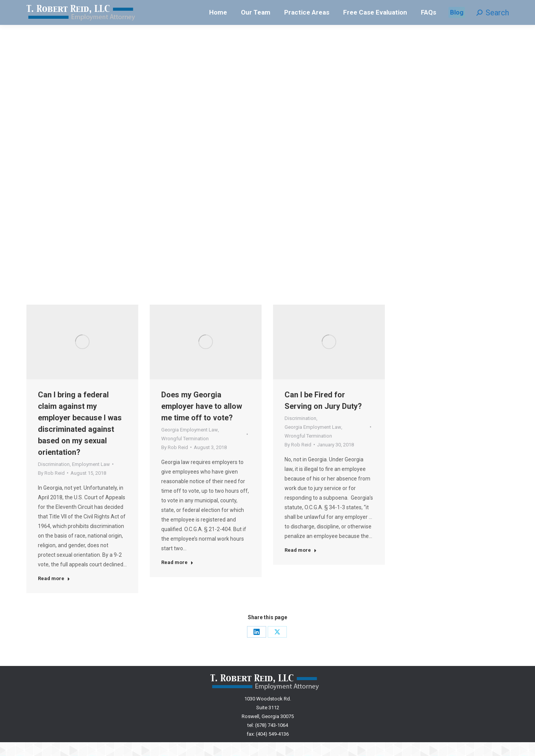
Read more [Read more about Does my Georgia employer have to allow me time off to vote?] (177, 576)
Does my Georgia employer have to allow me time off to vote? (202, 420)
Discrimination (54, 478)
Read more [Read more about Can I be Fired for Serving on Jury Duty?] (301, 564)
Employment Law (91, 478)
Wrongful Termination (185, 452)
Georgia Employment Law (190, 444)
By (51, 487)
